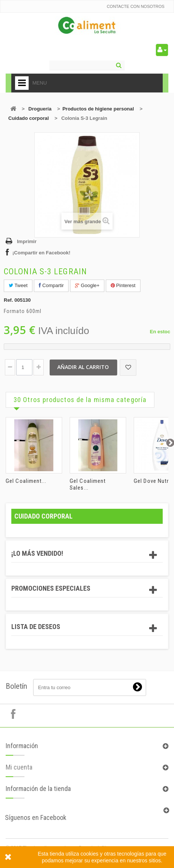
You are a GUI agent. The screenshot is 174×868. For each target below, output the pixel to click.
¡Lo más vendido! (37, 553)
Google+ (87, 285)
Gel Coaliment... (26, 481)
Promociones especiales (51, 588)
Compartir (51, 285)
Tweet (18, 285)
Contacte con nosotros (135, 6)
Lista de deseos (36, 627)
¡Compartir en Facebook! (41, 253)
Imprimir (27, 241)
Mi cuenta (19, 767)
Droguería (40, 109)
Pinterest (123, 285)
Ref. (8, 300)
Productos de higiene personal (98, 109)
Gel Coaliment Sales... (88, 484)
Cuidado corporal (29, 118)
